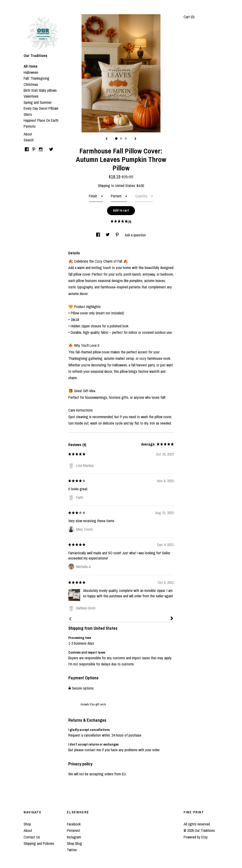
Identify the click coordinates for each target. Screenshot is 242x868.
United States (125, 186)
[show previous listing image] (107, 139)
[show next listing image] (135, 139)
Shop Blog (74, 843)
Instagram (74, 837)
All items (31, 66)
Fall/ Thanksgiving (37, 78)
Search (29, 140)
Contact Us (32, 837)
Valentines (31, 96)
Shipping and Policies (39, 843)
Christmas (31, 84)
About (28, 134)
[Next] (172, 619)
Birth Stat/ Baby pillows (40, 90)
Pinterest (73, 830)
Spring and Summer (38, 102)
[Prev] (70, 619)
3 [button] (126, 139)
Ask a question (135, 235)
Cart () (189, 17)
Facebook (74, 824)
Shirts (28, 114)
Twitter (72, 850)
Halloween (31, 72)
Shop (27, 824)
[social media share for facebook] (99, 235)
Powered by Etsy (196, 837)
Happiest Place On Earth (41, 120)
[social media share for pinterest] (118, 235)
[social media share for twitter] (108, 235)
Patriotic (30, 126)
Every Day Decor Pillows (41, 108)
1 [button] (116, 139)
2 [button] (121, 139)
